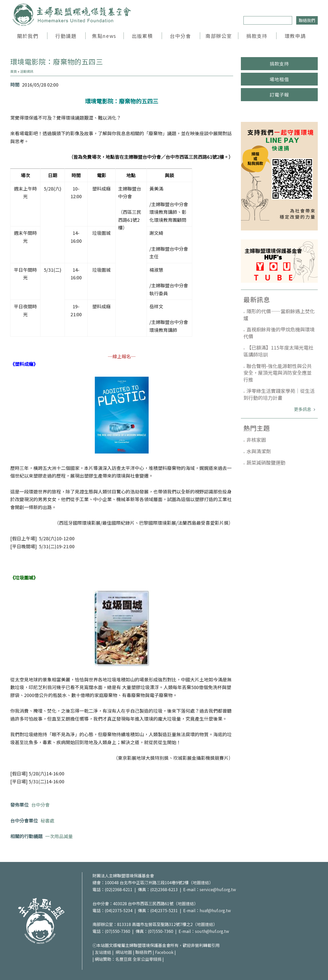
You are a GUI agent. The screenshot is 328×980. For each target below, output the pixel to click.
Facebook (164, 952)
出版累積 (142, 36)
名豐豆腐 (124, 959)
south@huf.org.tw (212, 931)
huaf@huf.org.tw (215, 910)
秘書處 (47, 820)
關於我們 (28, 36)
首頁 (14, 71)
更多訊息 (303, 409)
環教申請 (295, 36)
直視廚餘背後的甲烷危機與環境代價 (279, 333)
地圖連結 (201, 882)
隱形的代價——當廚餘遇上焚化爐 (279, 314)
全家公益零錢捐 (147, 959)
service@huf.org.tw (218, 889)
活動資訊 (27, 71)
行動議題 (66, 36)
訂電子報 (279, 94)
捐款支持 (257, 36)
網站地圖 (124, 952)
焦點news (104, 36)
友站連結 (103, 952)
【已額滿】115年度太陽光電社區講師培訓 (278, 351)
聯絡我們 (307, 20)
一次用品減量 (59, 836)
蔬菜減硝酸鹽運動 (266, 462)
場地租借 (279, 79)
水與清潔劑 (259, 451)
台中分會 (180, 36)
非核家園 (256, 440)
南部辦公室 (219, 36)
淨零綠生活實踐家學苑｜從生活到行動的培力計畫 (279, 394)
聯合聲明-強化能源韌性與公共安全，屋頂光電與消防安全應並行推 (278, 373)
